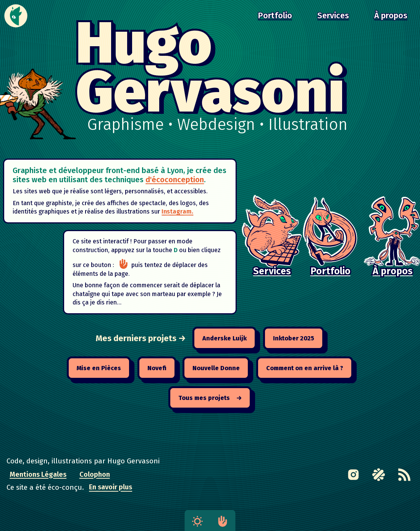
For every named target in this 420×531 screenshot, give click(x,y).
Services (333, 16)
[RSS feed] (404, 475)
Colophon (95, 474)
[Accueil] (16, 16)
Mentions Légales (38, 474)
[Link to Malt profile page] (379, 475)
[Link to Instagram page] (354, 475)
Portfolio (275, 16)
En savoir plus (111, 487)
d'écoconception (195, 180)
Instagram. (187, 214)
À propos (391, 16)
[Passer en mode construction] (125, 268)
